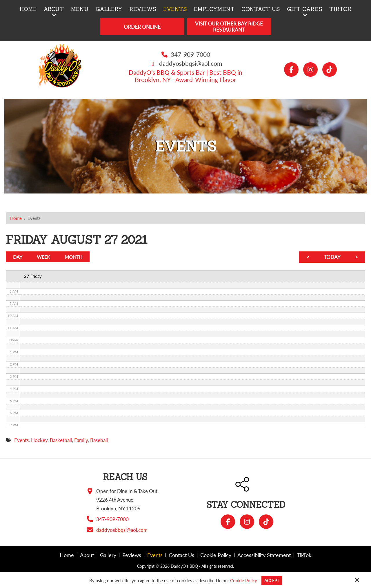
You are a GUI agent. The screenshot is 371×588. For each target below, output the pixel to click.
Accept (272, 580)
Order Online (142, 27)
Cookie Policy (243, 580)
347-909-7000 (190, 54)
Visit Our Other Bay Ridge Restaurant (229, 27)
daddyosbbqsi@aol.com (191, 63)
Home (16, 218)
